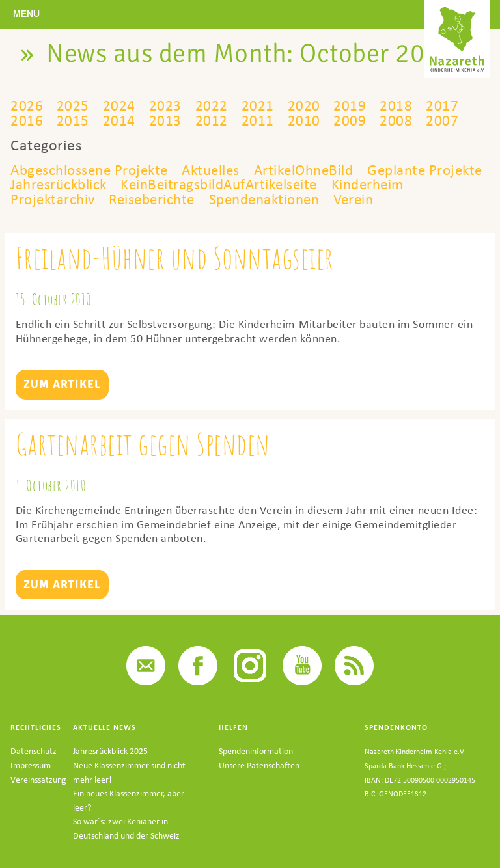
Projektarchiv (147, 199)
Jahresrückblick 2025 (110, 766)
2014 (118, 120)
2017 (440, 105)
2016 (27, 120)
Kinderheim (49, 199)
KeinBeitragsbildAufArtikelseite (302, 184)
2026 (27, 105)
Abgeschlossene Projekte (93, 170)
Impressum (31, 780)
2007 (440, 120)
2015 (73, 120)
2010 (302, 120)
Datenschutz (34, 766)
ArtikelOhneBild (320, 170)
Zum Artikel (62, 398)
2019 (348, 105)
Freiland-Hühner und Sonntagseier (177, 272)
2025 (73, 105)
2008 (394, 120)
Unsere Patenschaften (259, 780)
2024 (118, 105)
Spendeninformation (256, 766)
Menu (26, 14)
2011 (257, 120)
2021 (257, 105)
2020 (302, 105)
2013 (165, 120)
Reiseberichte (251, 199)
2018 (394, 105)
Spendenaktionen (370, 199)
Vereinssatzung (38, 794)
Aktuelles (221, 170)
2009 (348, 120)
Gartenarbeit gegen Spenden (144, 458)
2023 (165, 105)
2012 (210, 120)
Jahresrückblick (132, 184)
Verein (32, 214)
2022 (210, 105)
